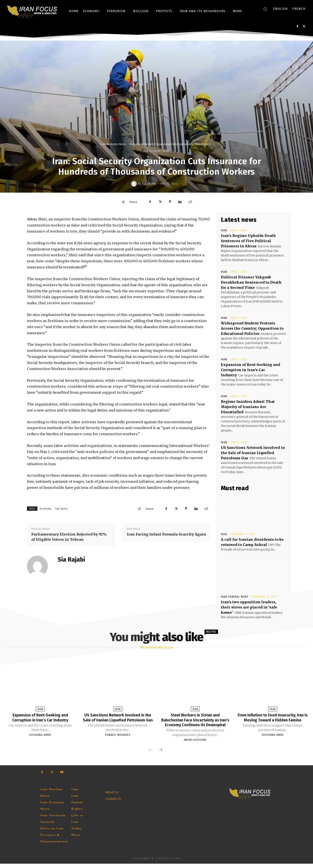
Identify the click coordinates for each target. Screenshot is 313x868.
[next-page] (161, 754)
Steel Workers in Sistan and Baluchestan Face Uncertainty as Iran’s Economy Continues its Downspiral (195, 722)
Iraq (224, 534)
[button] (265, 9)
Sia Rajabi (149, 184)
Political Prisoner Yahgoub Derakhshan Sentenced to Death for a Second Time (251, 282)
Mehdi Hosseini (195, 744)
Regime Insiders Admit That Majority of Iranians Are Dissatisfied (248, 407)
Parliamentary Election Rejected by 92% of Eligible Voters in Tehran (69, 537)
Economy (46, 509)
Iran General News (235, 597)
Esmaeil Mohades (118, 739)
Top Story (61, 509)
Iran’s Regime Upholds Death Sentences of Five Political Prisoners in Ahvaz (248, 241)
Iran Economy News (113, 144)
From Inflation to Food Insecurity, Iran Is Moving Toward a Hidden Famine (273, 720)
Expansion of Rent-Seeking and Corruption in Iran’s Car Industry (251, 370)
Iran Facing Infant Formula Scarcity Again (166, 534)
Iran (224, 230)
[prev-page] (151, 754)
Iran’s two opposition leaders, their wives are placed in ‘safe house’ (249, 607)
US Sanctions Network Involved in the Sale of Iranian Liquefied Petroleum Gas (253, 453)
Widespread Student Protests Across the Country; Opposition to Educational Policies (252, 328)
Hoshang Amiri (40, 735)
